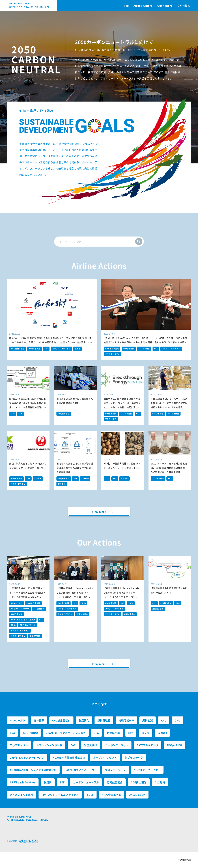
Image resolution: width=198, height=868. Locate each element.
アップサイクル (19, 745)
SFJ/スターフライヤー (147, 770)
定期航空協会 (35, 636)
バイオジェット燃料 (22, 795)
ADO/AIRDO (30, 733)
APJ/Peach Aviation (20, 609)
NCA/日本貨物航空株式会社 (69, 757)
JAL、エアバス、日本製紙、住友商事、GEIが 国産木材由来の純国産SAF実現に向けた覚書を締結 (169, 468)
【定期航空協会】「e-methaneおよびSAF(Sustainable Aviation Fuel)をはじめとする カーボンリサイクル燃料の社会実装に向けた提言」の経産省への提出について (75, 597)
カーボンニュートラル (61, 349)
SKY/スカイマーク (28, 625)
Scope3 (38, 478)
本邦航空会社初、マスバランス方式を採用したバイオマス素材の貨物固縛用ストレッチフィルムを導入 (169, 403)
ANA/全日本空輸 (18, 349)
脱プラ (145, 733)
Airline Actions (143, 6)
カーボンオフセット (105, 757)
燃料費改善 (104, 720)
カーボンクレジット (117, 745)
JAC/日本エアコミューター (81, 770)
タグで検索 (184, 6)
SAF (46, 349)
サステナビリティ (112, 354)
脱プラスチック (134, 757)
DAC (73, 745)
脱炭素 (78, 349)
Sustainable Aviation (32, 6)
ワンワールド (111, 419)
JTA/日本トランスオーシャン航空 (66, 733)
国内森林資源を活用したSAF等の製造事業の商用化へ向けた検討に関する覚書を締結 (75, 468)
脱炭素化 (62, 484)
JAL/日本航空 (34, 349)
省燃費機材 (90, 745)
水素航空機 (114, 733)
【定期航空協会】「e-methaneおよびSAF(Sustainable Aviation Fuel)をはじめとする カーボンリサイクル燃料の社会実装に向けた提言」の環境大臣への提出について (123, 597)
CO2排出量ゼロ (61, 720)
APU (154, 603)
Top (126, 6)
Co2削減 (160, 782)
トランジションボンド (49, 745)
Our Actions (165, 6)
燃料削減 (147, 720)
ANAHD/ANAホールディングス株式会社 (33, 770)
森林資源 (85, 478)
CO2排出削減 (129, 349)
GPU (178, 603)
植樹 (131, 733)
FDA (13, 414)
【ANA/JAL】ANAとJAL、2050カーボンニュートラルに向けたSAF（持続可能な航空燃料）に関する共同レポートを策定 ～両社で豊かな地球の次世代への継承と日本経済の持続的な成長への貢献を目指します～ (145, 342)
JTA (107, 478)
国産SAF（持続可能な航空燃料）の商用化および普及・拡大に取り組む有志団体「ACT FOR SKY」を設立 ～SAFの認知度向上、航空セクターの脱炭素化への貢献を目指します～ (51, 342)
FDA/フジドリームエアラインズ (60, 795)
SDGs (13, 625)
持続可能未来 (126, 720)
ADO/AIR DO (16, 603)
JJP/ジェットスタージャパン (23, 620)
